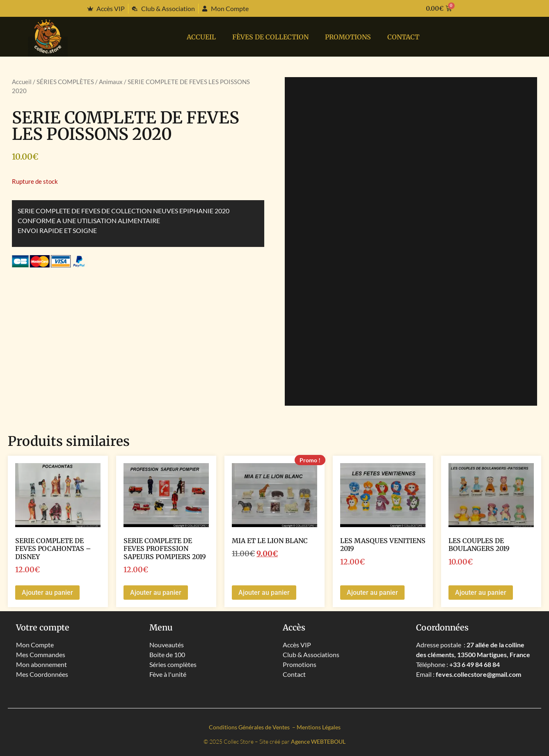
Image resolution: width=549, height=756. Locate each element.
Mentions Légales (319, 727)
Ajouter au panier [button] (47, 593)
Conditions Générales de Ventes (250, 727)
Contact (403, 37)
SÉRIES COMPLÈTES (65, 82)
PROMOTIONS (348, 37)
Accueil (201, 37)
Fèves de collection (270, 37)
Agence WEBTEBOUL (318, 741)
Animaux (111, 82)
